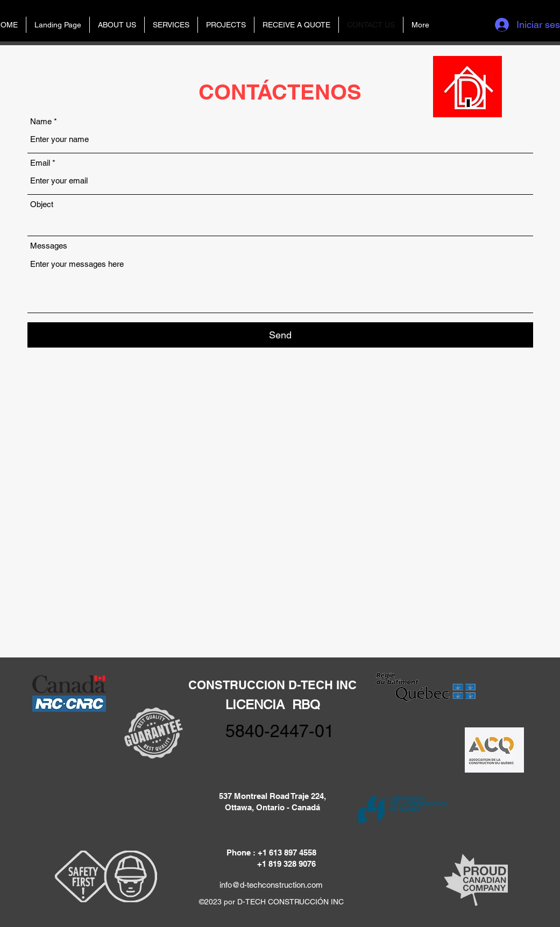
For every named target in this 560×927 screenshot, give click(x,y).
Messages (49, 246)
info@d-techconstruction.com (271, 885)
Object (42, 204)
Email (40, 163)
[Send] (280, 335)
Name (41, 121)
